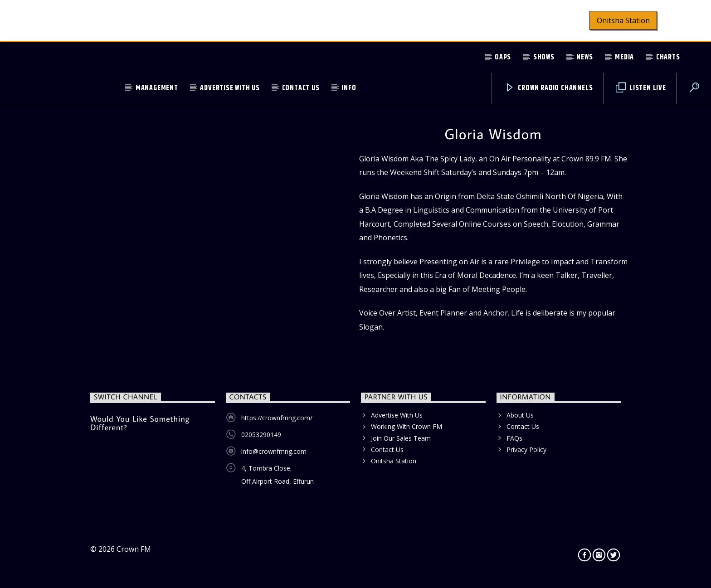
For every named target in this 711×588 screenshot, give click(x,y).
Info (349, 88)
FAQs (514, 438)
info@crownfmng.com (274, 451)
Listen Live (641, 88)
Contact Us (301, 88)
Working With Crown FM (407, 426)
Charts (668, 57)
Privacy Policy (526, 450)
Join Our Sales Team (401, 438)
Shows (544, 57)
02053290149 (261, 435)
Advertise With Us (230, 88)
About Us (520, 415)
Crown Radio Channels (549, 88)
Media (624, 57)
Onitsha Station (623, 20)
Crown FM (134, 549)
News (584, 57)
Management (157, 88)
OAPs (503, 57)
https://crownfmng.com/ (277, 418)
